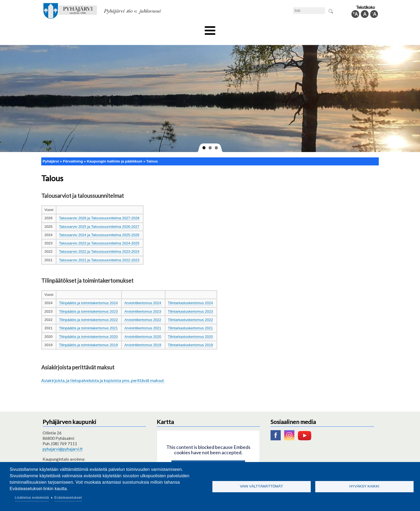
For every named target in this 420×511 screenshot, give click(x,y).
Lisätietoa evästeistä (32, 497)
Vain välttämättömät (261, 486)
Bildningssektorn (126, 29)
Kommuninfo (340, 29)
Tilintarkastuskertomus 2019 (190, 336)
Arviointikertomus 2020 (143, 328)
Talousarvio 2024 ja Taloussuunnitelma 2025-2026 (99, 226)
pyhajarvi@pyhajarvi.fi (63, 440)
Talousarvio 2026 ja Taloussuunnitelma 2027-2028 (99, 209)
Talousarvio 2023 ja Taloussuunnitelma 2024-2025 (99, 234)
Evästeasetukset (68, 497)
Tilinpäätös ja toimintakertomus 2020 (88, 328)
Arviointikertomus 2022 (143, 311)
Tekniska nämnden (85, 29)
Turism (225, 29)
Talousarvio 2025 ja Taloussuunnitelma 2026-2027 (99, 217)
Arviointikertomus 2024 (143, 294)
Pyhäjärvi (51, 152)
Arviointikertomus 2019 (143, 336)
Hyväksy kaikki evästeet (208, 458)
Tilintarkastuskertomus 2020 (190, 328)
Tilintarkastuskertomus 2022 (190, 311)
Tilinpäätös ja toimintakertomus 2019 (88, 336)
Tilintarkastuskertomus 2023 (190, 302)
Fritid (156, 29)
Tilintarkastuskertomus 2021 (190, 319)
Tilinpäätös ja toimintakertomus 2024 (88, 294)
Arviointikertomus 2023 (143, 302)
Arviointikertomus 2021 (143, 319)
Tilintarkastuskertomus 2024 (190, 294)
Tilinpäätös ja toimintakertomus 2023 (88, 302)
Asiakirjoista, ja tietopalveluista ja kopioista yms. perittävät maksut (103, 371)
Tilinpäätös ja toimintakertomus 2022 (88, 311)
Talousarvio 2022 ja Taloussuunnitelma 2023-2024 (99, 243)
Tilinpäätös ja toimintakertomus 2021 (88, 319)
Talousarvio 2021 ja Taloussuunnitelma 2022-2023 (99, 251)
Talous (152, 152)
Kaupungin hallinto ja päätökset (114, 152)
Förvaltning (308, 29)
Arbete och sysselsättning (265, 29)
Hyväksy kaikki (364, 486)
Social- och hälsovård (190, 29)
